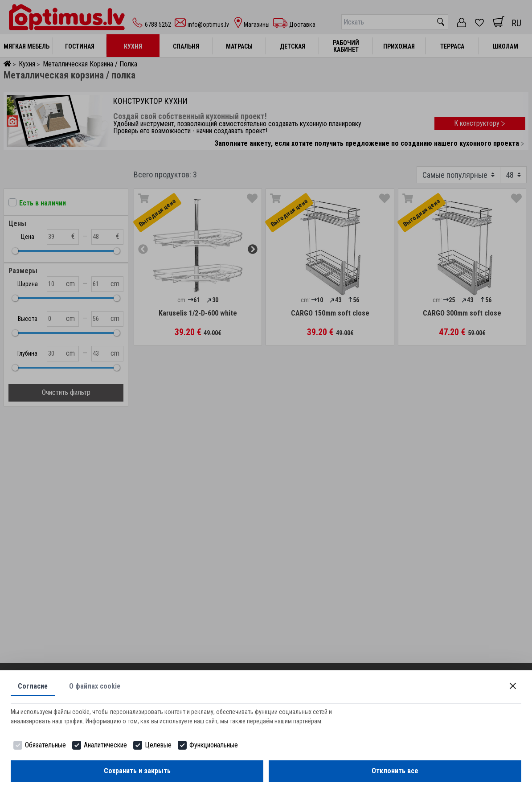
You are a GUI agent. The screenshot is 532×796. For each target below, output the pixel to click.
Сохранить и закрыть (137, 771)
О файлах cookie (95, 686)
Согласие (33, 686)
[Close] (513, 686)
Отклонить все (395, 771)
